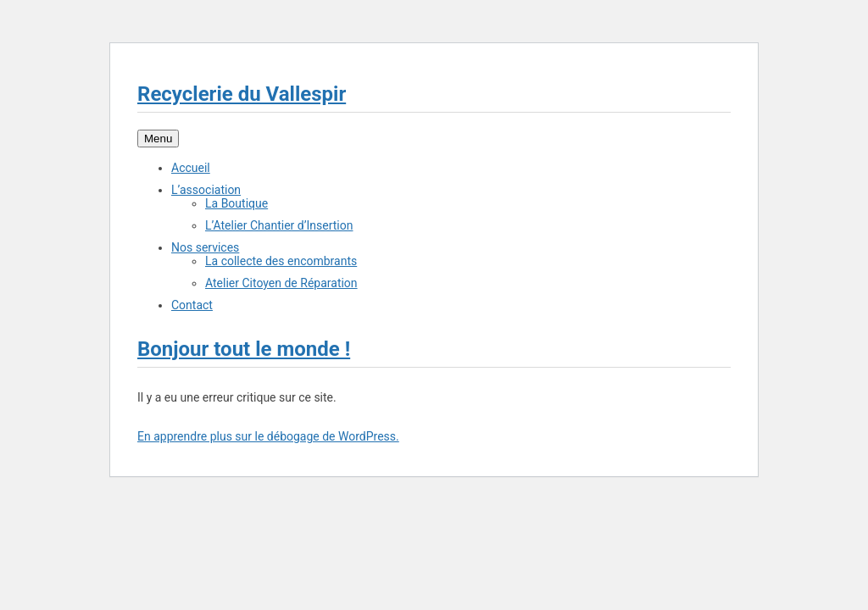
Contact (192, 305)
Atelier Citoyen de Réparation (281, 283)
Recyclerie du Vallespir (242, 94)
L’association (206, 190)
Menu (158, 139)
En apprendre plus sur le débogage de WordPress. (268, 436)
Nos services (205, 247)
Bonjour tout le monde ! (244, 349)
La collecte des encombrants (281, 261)
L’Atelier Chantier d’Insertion (279, 225)
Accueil (191, 168)
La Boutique (236, 203)
